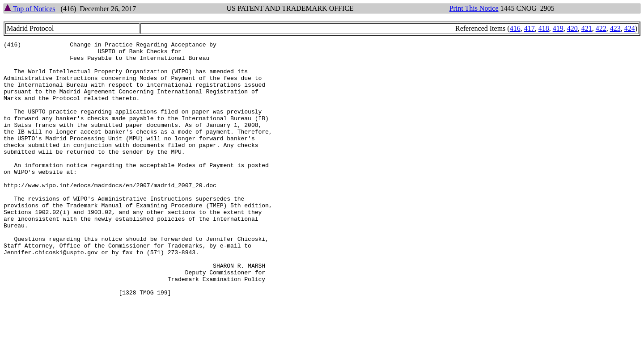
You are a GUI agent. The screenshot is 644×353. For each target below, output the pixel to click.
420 (572, 28)
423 (615, 28)
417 (530, 28)
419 (558, 28)
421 (587, 28)
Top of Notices (30, 9)
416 (515, 28)
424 (630, 28)
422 (601, 28)
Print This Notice (474, 8)
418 (544, 28)
